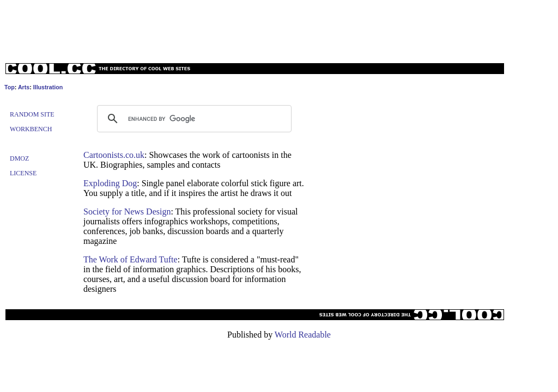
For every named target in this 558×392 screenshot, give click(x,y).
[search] (193, 119)
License (23, 173)
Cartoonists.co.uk (114, 155)
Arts (24, 87)
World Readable (303, 335)
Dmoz (19, 158)
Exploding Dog (110, 183)
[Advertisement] (279, 29)
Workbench (31, 129)
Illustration (48, 87)
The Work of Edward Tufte (131, 259)
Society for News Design (127, 212)
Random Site (32, 114)
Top (10, 87)
